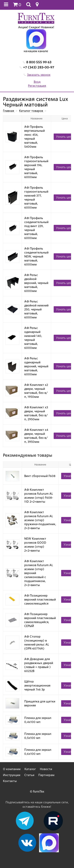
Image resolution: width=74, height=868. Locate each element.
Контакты (10, 781)
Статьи (29, 775)
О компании (12, 769)
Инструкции (12, 775)
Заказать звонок (39, 75)
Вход (37, 82)
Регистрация (37, 86)
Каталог (30, 769)
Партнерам (46, 775)
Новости (46, 769)
